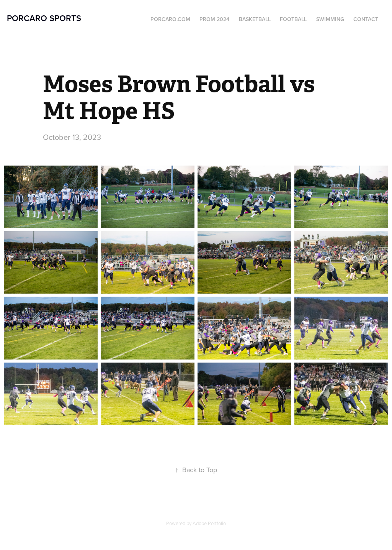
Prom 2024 (214, 19)
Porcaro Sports (44, 18)
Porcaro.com (170, 19)
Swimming (330, 19)
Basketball (255, 19)
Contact (366, 19)
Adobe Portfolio (209, 523)
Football (293, 19)
